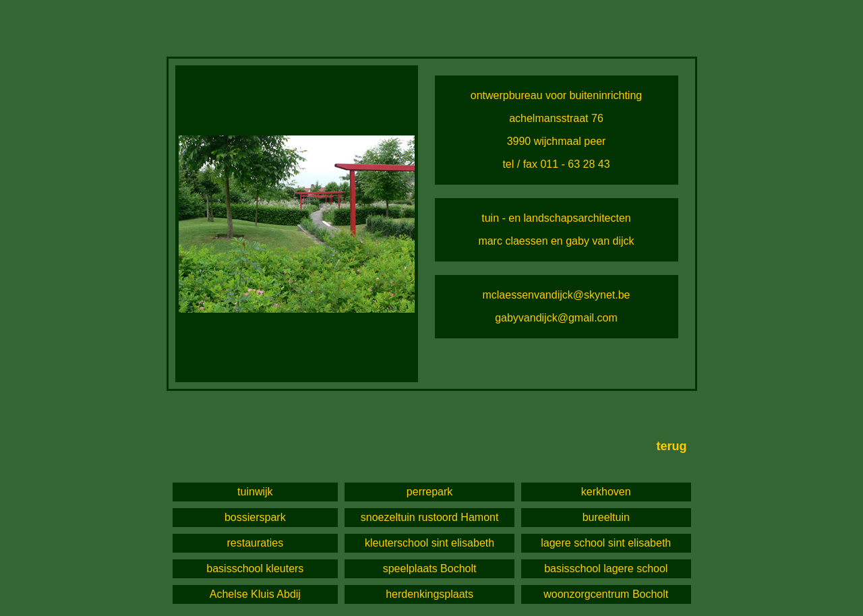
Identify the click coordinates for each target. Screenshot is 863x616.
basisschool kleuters (255, 568)
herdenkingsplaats (429, 594)
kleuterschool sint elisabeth (429, 543)
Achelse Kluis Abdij (255, 594)
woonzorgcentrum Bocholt (606, 594)
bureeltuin (606, 517)
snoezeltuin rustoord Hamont (430, 517)
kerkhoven (606, 492)
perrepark (429, 492)
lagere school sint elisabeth (606, 543)
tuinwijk (255, 492)
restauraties (256, 543)
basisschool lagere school (606, 568)
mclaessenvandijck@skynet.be (556, 295)
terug (672, 446)
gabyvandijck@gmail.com (556, 318)
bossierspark (255, 517)
